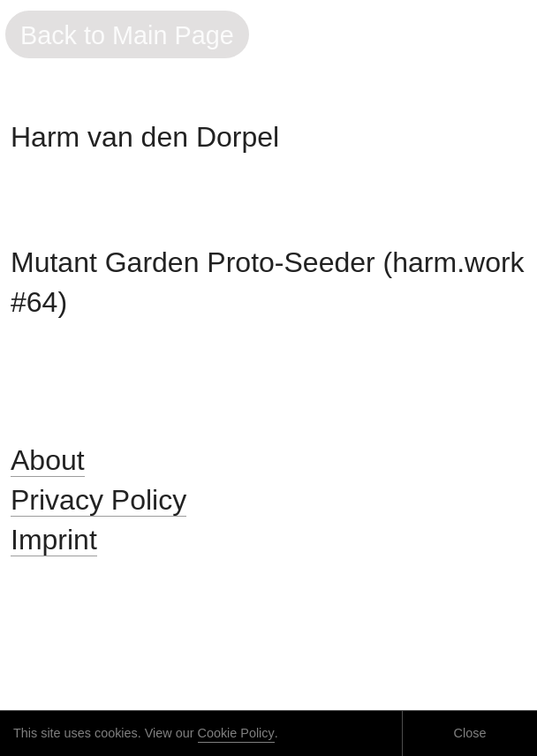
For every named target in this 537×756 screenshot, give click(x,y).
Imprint (54, 540)
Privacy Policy (98, 500)
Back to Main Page (127, 35)
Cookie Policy (236, 733)
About (48, 460)
